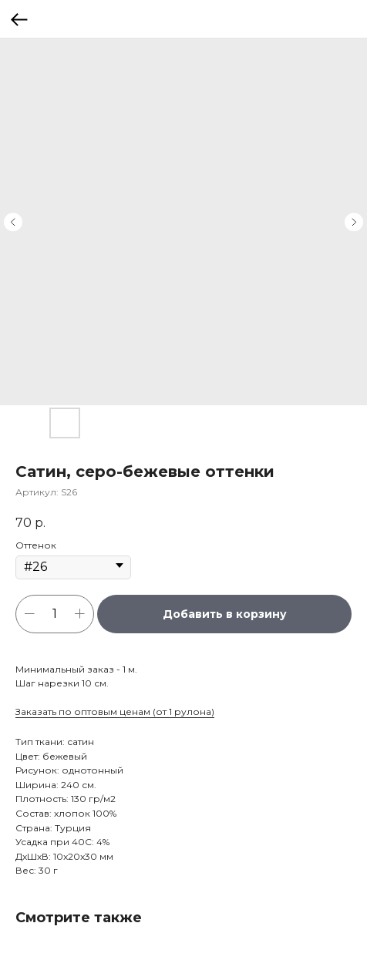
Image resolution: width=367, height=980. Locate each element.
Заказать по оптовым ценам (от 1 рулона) (115, 712)
